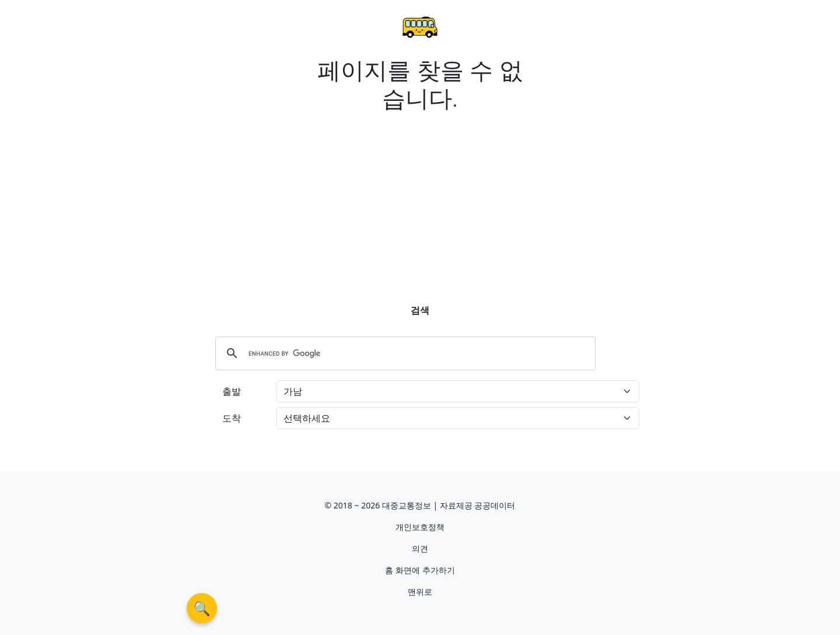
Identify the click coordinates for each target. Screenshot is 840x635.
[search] (404, 353)
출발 (232, 391)
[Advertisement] (420, 198)
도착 (232, 418)
